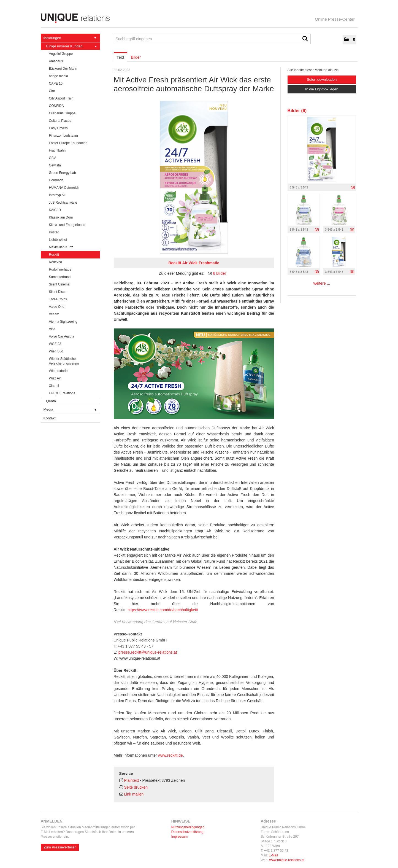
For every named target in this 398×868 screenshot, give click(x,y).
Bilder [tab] (136, 57)
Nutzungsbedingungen (188, 827)
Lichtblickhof (58, 240)
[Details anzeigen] (353, 188)
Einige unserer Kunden (72, 46)
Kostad (54, 232)
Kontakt (50, 418)
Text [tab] (121, 57)
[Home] (199, 18)
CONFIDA (56, 106)
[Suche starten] (305, 39)
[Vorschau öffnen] (194, 177)
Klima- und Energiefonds (67, 225)
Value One (57, 307)
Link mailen (134, 794)
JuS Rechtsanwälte (63, 203)
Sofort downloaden (322, 79)
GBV (52, 158)
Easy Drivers (58, 128)
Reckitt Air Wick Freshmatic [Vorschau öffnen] (194, 263)
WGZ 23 (55, 344)
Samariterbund (60, 277)
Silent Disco (58, 292)
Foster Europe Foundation (68, 143)
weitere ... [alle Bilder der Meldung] (322, 283)
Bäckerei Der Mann (63, 69)
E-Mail (273, 855)
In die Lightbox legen (322, 89)
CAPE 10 (56, 83)
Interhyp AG (58, 195)
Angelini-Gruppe (61, 54)
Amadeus (56, 61)
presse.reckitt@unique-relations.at (148, 652)
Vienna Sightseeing (63, 322)
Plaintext (131, 780)
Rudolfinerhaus (60, 269)
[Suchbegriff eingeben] (212, 39)
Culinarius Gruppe (62, 113)
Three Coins (58, 299)
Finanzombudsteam (63, 136)
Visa (52, 329)
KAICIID (55, 210)
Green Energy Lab (63, 173)
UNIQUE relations (62, 393)
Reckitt (54, 255)
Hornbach (56, 180)
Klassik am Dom (61, 217)
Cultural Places (60, 121)
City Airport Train (61, 98)
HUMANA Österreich (64, 188)
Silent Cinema (59, 284)
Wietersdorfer (59, 371)
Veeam (54, 314)
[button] (350, 40)
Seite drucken (136, 787)
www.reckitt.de (170, 755)
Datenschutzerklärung (187, 832)
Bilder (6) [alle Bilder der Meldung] (297, 111)
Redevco (55, 262)
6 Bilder (219, 273)
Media (70, 409)
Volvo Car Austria (62, 336)
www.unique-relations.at (287, 860)
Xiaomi (54, 386)
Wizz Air (55, 378)
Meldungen (70, 38)
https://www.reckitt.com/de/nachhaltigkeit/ (163, 610)
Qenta (51, 401)
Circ (52, 91)
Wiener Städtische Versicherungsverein (64, 361)
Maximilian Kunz (61, 247)
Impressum (179, 837)
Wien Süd (56, 351)
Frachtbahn (57, 150)
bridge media (59, 76)
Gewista (55, 165)
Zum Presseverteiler (60, 847)
